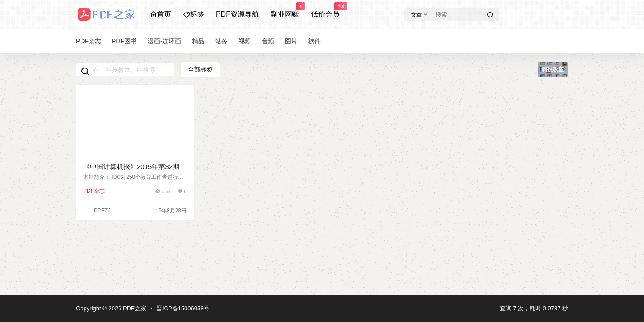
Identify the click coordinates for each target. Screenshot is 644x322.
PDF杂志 (94, 191)
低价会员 (325, 10)
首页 (161, 14)
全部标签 (200, 69)
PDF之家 (134, 308)
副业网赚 (285, 10)
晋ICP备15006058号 (183, 308)
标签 (194, 14)
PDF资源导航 (237, 14)
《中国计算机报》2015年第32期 (131, 167)
